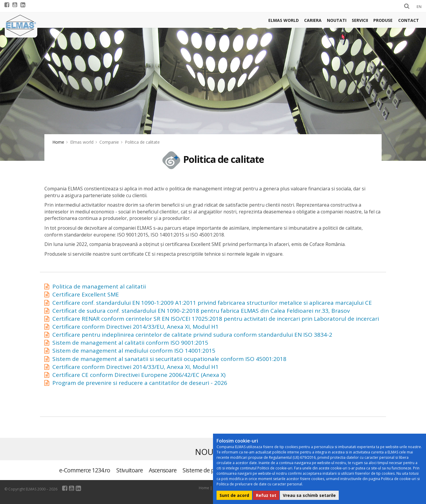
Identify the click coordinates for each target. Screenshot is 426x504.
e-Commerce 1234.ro (85, 470)
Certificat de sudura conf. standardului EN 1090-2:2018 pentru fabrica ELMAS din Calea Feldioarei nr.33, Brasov (201, 311)
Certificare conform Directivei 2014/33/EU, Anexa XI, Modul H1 (135, 327)
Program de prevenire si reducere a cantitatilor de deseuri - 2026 (140, 383)
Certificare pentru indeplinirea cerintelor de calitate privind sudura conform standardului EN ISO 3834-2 (192, 335)
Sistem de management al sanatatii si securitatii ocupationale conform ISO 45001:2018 (169, 359)
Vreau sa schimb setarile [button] (309, 495)
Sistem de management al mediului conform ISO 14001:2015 (134, 351)
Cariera (313, 20)
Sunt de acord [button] (234, 495)
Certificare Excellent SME (86, 294)
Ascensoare (163, 470)
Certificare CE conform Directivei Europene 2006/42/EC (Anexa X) (139, 375)
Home (58, 142)
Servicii (360, 20)
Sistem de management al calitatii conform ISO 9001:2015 (130, 343)
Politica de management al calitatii (99, 286)
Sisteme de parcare (206, 470)
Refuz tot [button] (266, 495)
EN (419, 7)
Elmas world (284, 20)
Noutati (337, 20)
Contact (409, 20)
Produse (383, 20)
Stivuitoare (130, 470)
